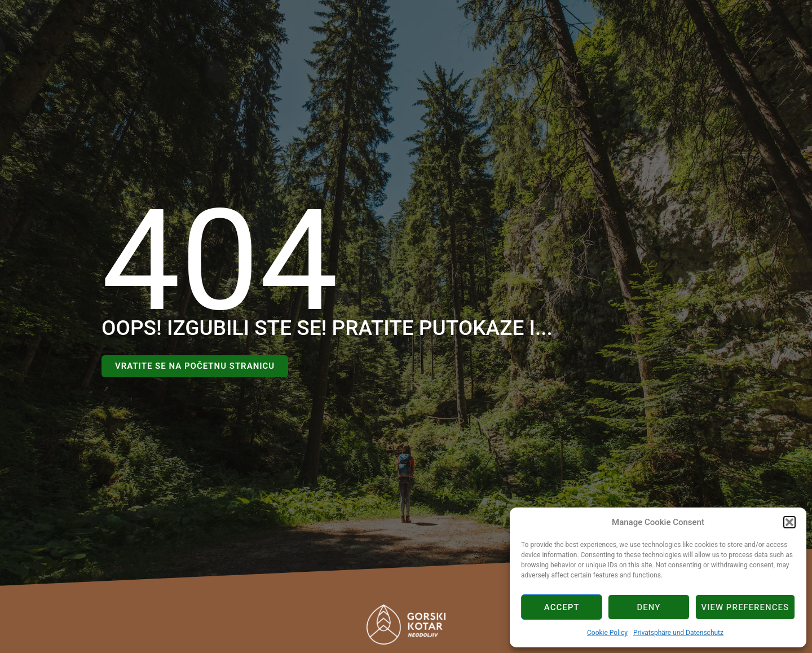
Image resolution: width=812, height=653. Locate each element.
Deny (648, 607)
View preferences (745, 607)
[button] (789, 522)
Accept (562, 607)
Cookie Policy (607, 633)
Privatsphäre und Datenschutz (678, 633)
